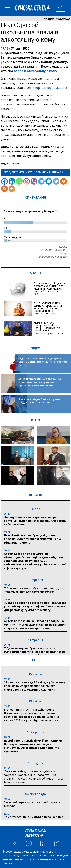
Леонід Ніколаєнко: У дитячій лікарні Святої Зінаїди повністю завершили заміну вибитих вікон (35, 521)
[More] (12, 189)
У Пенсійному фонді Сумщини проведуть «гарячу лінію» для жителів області (34, 590)
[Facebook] (4, 181)
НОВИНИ (35, 495)
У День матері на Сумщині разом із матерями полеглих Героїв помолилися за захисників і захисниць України (35, 652)
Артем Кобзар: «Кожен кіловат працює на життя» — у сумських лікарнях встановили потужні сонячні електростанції (35, 624)
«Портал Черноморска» (50, 88)
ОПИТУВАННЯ (35, 198)
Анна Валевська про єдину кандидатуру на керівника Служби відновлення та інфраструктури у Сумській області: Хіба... (49, 309)
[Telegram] (41, 181)
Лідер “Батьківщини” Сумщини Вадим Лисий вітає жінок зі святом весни (43, 362)
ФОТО (36, 420)
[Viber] (34, 181)
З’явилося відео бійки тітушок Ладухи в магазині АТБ (39, 401)
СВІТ (35, 660)
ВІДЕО (35, 348)
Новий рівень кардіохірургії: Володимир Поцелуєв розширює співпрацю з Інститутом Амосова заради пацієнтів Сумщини (33, 746)
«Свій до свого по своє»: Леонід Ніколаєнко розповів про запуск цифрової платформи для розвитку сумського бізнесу (35, 606)
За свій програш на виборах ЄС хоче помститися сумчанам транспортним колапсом (40, 382)
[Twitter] (56, 181)
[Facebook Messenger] (49, 181)
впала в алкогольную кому (35, 71)
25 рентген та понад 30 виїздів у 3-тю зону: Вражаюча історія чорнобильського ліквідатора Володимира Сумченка (35, 686)
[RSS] (4, 189)
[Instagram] (27, 181)
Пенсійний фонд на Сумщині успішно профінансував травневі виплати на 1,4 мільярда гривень (32, 539)
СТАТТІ (35, 273)
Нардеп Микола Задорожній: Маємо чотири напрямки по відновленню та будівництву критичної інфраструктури (48, 329)
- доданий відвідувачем (52, 257)
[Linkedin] (12, 181)
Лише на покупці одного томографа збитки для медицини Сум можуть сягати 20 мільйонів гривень (49, 288)
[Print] (64, 181)
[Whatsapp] (19, 181)
